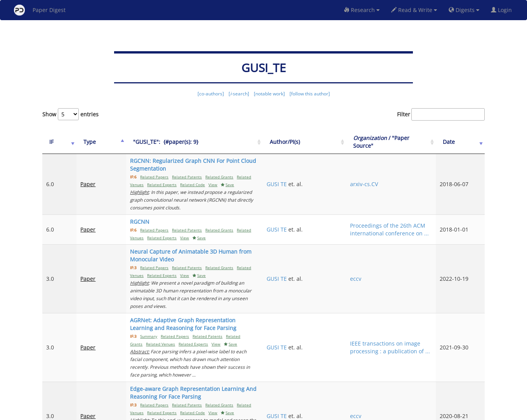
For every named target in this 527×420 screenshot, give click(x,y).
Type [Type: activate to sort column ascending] (80, 142)
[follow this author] (310, 94)
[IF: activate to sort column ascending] (55, 142)
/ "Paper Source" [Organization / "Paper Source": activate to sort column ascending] (410, 142)
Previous (412, 381)
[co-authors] (211, 94)
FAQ (231, 413)
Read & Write (414, 10)
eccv (393, 255)
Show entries (70, 114)
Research (362, 10)
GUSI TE (338, 176)
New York (327, 413)
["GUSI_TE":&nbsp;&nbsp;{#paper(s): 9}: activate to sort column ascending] (213, 142)
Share (303, 413)
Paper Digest (40, 10)
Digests (464, 10)
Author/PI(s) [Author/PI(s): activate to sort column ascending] (346, 142)
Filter (441, 114)
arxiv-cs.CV (402, 176)
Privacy (285, 413)
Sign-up (248, 413)
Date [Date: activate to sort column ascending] (462, 142)
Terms (267, 413)
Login (503, 10)
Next (473, 381)
